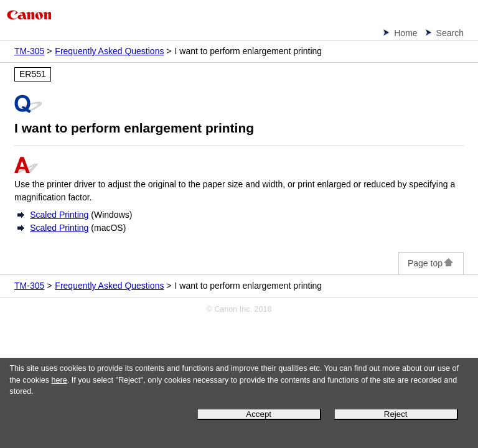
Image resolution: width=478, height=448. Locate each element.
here (59, 380)
